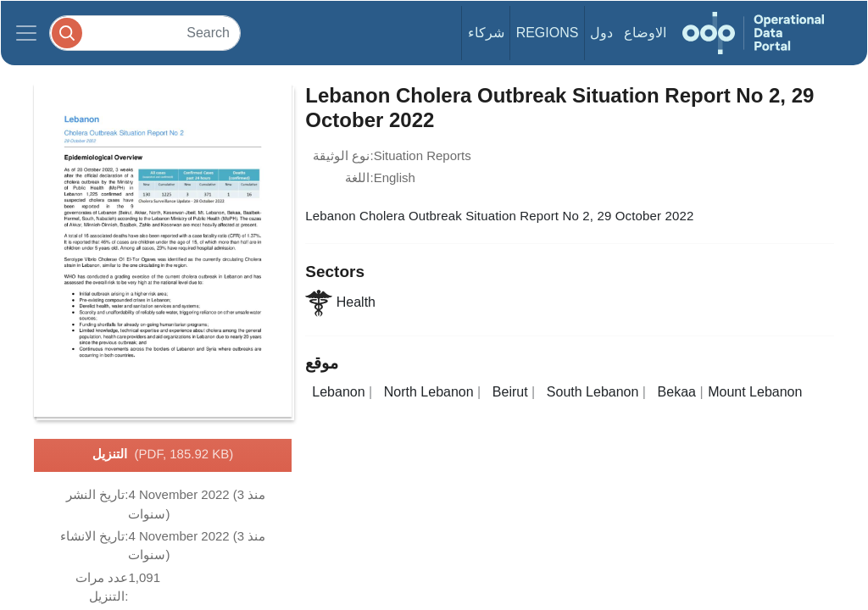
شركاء (486, 33)
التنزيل (163, 455)
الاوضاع (645, 33)
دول (601, 33)
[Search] (145, 33)
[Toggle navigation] (26, 33)
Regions (548, 33)
